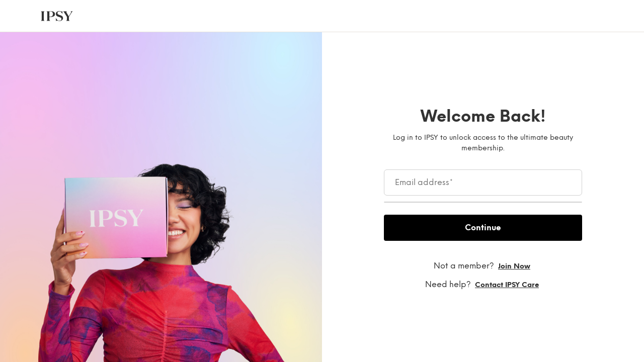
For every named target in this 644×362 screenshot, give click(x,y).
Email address (424, 183)
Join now (514, 266)
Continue (483, 228)
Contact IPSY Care (507, 285)
